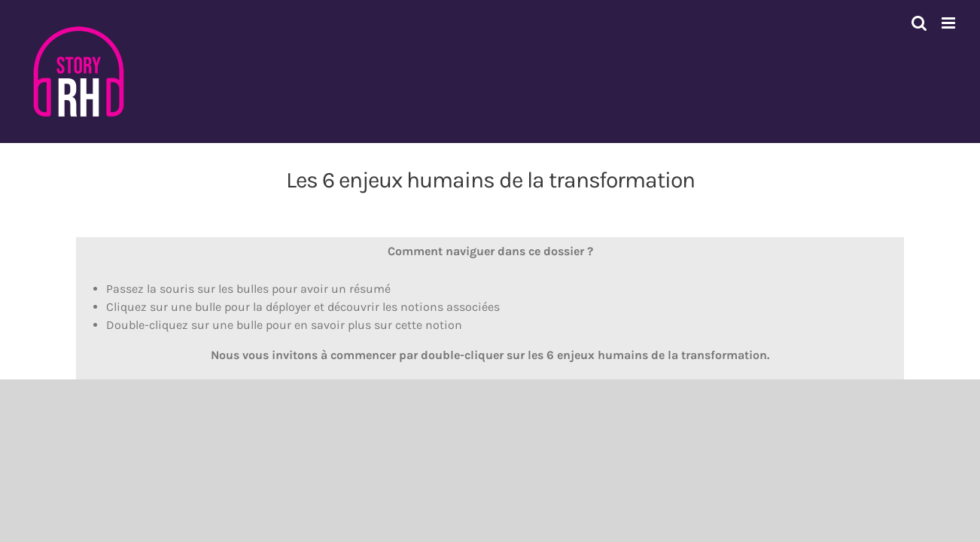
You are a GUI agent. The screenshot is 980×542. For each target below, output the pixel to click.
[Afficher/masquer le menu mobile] (950, 23)
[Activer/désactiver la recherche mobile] (919, 23)
